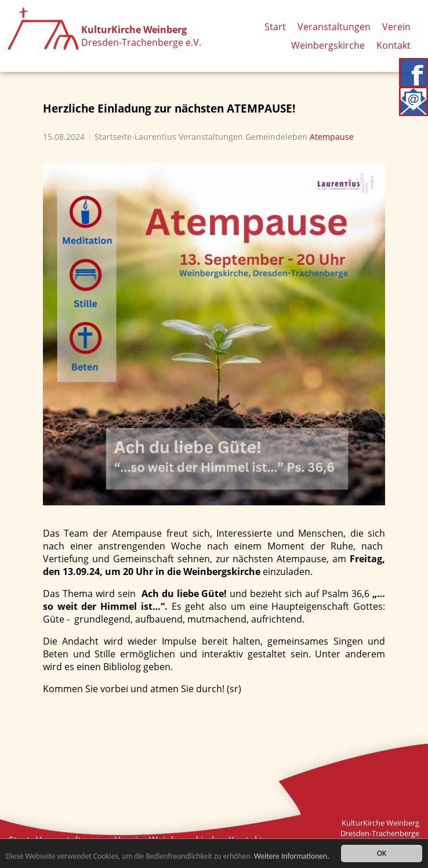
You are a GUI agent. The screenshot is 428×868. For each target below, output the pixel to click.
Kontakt (393, 45)
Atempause (332, 137)
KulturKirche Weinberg (134, 30)
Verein (396, 27)
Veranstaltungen (334, 27)
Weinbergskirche (328, 45)
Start (275, 27)
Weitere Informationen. (292, 857)
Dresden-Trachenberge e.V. (141, 42)
